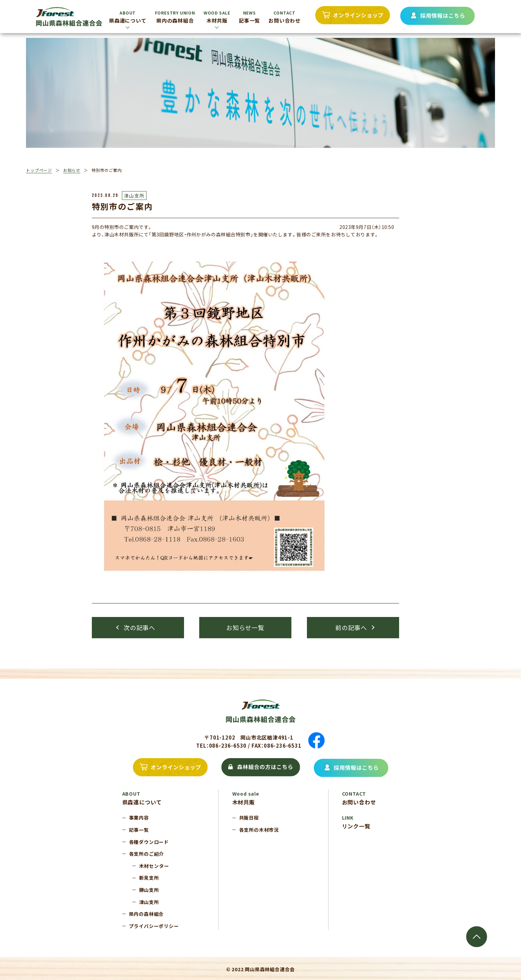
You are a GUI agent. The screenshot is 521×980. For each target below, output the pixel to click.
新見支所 (149, 878)
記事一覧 (249, 17)
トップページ (39, 170)
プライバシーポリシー (154, 926)
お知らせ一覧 (245, 627)
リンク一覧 (356, 822)
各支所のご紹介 (147, 854)
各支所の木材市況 (259, 830)
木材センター (154, 866)
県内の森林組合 (175, 17)
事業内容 (139, 818)
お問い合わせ (284, 17)
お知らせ (72, 170)
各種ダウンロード (149, 842)
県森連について (128, 17)
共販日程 (249, 818)
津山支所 (149, 902)
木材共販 (217, 17)
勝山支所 (149, 890)
